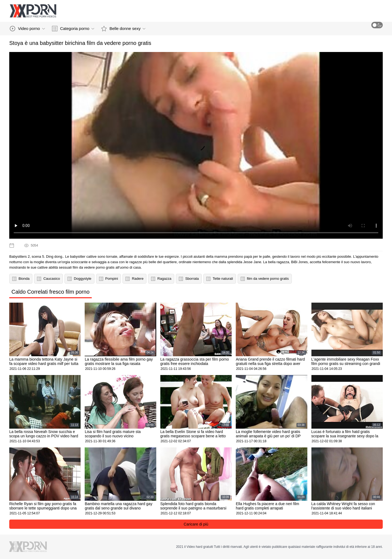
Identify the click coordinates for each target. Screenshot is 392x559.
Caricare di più (196, 524)
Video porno (27, 29)
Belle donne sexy (123, 29)
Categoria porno (73, 29)
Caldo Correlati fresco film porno (50, 292)
